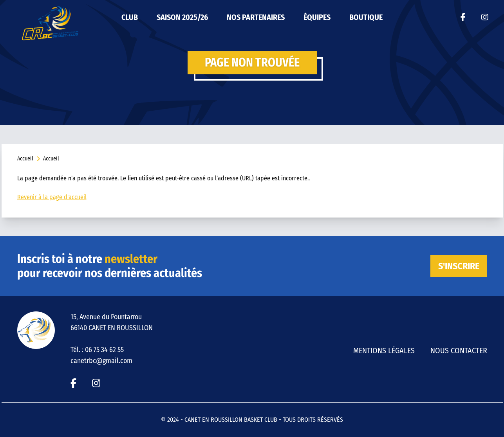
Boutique (366, 17)
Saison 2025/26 (182, 17)
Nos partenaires (256, 17)
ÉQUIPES (317, 17)
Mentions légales (384, 351)
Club (130, 17)
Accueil (25, 159)
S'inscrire (459, 266)
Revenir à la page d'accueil (52, 197)
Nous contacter (459, 351)
